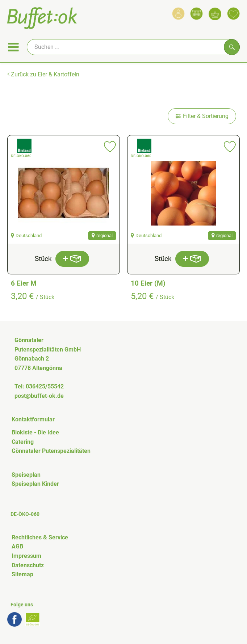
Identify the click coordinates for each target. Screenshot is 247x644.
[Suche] (133, 47)
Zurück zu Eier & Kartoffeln (43, 74)
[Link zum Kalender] (196, 14)
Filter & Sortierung (202, 116)
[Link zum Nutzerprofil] (178, 14)
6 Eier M (24, 283)
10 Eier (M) (148, 283)
